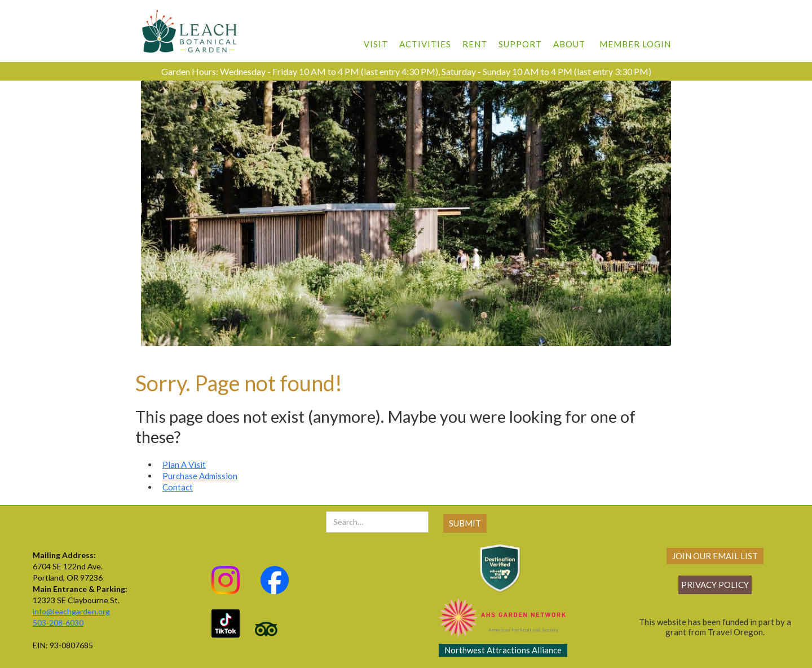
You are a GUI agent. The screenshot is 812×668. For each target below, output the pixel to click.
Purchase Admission (200, 476)
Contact (178, 487)
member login (635, 44)
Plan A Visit (184, 464)
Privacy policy (715, 585)
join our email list (715, 556)
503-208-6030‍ (58, 623)
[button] (376, 39)
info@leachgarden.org (71, 611)
